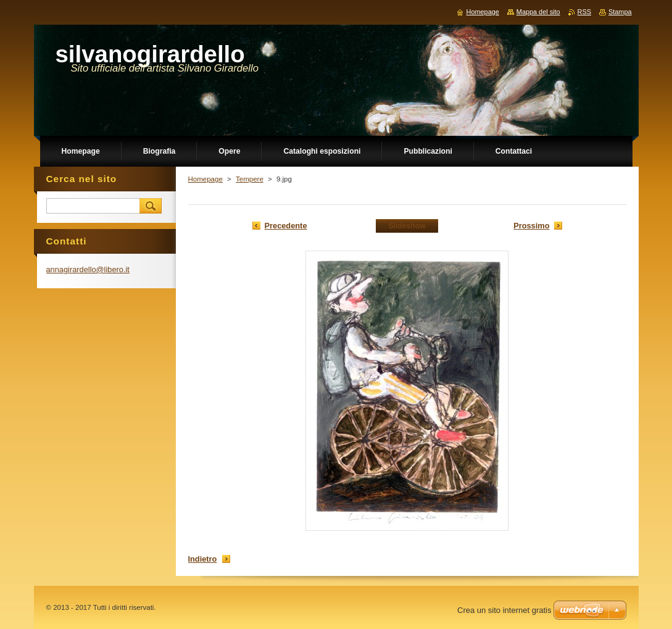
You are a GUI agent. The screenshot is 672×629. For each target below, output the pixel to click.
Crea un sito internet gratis (504, 610)
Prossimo (531, 226)
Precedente (286, 226)
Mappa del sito (538, 12)
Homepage (205, 179)
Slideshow (407, 226)
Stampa (620, 12)
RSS (584, 12)
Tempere (250, 179)
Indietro (203, 559)
